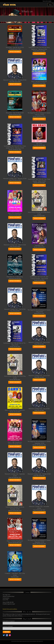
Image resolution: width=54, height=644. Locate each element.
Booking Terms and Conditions (10, 609)
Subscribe (7, 632)
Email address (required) (9, 621)
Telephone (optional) (8, 626)
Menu (50, 5)
